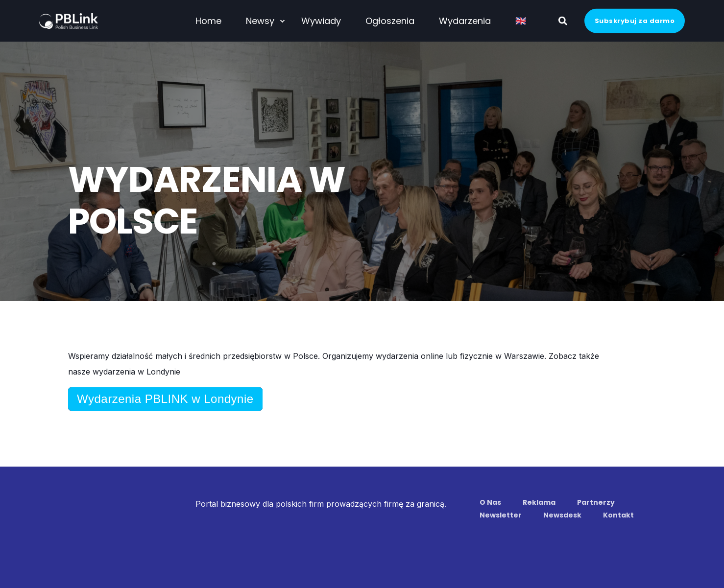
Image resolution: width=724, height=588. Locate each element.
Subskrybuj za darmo (635, 20)
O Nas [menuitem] (490, 502)
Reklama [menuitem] (539, 502)
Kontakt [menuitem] (618, 515)
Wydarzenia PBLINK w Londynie (165, 399)
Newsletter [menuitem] (501, 515)
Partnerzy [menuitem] (596, 502)
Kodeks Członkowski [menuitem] (388, 550)
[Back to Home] (69, 22)
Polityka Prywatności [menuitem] (302, 550)
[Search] (564, 20)
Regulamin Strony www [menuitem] (210, 550)
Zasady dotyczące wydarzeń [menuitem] (488, 550)
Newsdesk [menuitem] (562, 515)
